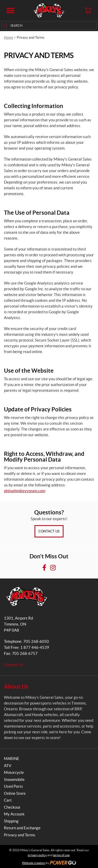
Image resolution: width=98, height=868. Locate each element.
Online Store (15, 793)
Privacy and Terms (20, 835)
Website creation (34, 863)
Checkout (12, 807)
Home (8, 38)
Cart (8, 800)
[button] (10, 10)
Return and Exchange (22, 828)
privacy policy (37, 855)
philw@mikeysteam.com (25, 491)
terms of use (61, 855)
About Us (16, 686)
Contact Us (49, 531)
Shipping (11, 821)
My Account (14, 814)
